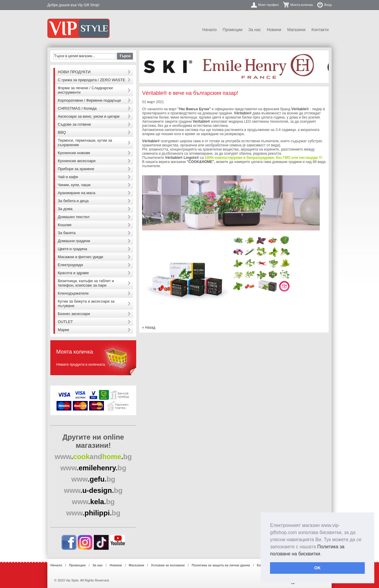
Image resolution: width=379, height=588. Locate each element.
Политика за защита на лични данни (221, 565)
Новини (274, 30)
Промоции (233, 30)
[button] (324, 554)
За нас (255, 30)
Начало (209, 30)
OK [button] (317, 568)
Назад (149, 327)
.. (93, 457)
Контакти (320, 30)
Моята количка (301, 5)
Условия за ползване (168, 565)
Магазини (296, 30)
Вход (328, 5)
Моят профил (268, 5)
